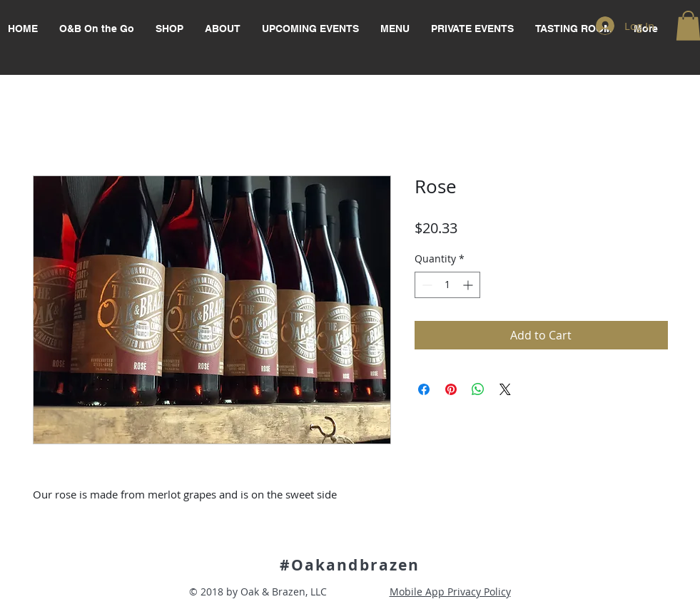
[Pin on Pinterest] (451, 389)
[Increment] (469, 285)
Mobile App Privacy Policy (450, 592)
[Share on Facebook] (424, 389)
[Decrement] (426, 285)
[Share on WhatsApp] (478, 389)
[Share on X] (505, 389)
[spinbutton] (447, 285)
